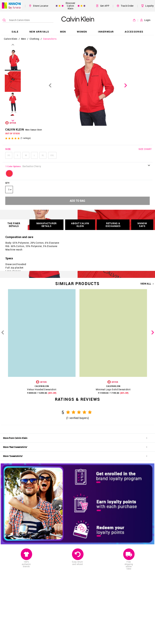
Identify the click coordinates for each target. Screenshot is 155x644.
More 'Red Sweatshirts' (75, 447)
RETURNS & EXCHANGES (113, 225)
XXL (52, 155)
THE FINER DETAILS (14, 225)
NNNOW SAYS (142, 225)
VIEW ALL (147, 284)
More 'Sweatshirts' (75, 456)
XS (9, 155)
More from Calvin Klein (75, 438)
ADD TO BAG (77, 201)
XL (43, 155)
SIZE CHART (145, 149)
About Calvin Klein (80, 225)
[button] (9, 173)
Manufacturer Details (47, 225)
